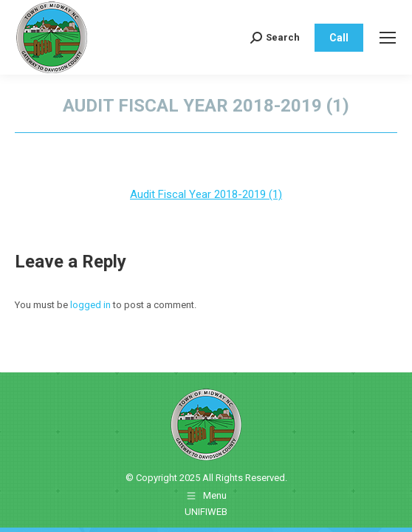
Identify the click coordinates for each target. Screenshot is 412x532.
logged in (90, 305)
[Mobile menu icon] (388, 38)
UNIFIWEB (206, 512)
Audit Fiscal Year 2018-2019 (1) (206, 194)
